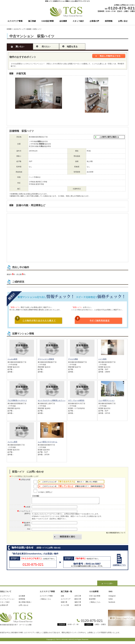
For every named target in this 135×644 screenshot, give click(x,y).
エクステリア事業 (15, 21)
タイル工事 (65, 606)
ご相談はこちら (45, 600)
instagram (112, 597)
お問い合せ (123, 21)
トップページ (5, 597)
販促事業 (92, 600)
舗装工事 (78, 603)
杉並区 (29, 29)
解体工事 (78, 600)
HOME (9, 29)
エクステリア (66, 600)
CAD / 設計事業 (95, 597)
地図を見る (72, 47)
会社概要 (63, 21)
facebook (112, 603)
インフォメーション (7, 600)
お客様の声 (94, 21)
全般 (62, 597)
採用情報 (109, 21)
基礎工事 (78, 606)
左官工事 (78, 597)
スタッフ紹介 (78, 21)
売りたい (46, 47)
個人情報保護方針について (116, 534)
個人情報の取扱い (25, 603)
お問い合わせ (23, 606)
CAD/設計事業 (48, 21)
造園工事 (64, 603)
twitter (111, 600)
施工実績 (32, 21)
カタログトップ (19, 29)
